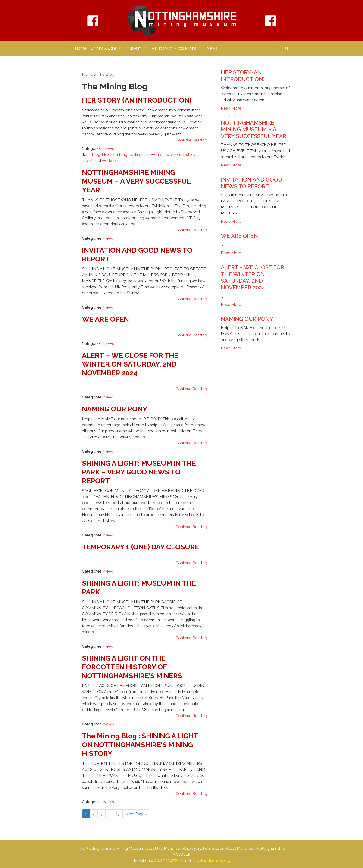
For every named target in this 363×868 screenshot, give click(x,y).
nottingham (139, 154)
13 (118, 814)
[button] (287, 48)
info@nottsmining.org (211, 860)
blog (96, 154)
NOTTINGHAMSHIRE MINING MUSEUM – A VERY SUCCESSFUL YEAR (136, 181)
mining (121, 154)
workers (109, 160)
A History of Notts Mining (177, 48)
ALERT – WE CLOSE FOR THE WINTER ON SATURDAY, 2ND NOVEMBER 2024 (130, 364)
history (108, 154)
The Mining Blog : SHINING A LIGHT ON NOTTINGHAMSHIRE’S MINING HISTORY (140, 745)
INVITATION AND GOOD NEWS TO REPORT (251, 183)
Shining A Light (106, 48)
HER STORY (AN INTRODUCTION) (137, 100)
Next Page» (136, 814)
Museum (137, 48)
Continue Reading (191, 140)
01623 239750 (166, 860)
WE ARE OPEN (105, 319)
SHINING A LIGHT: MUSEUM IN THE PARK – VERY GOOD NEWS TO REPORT (139, 472)
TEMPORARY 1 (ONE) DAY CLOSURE (141, 547)
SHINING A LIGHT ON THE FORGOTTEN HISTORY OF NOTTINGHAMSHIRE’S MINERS (132, 667)
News (212, 48)
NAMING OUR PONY (115, 409)
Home (81, 48)
